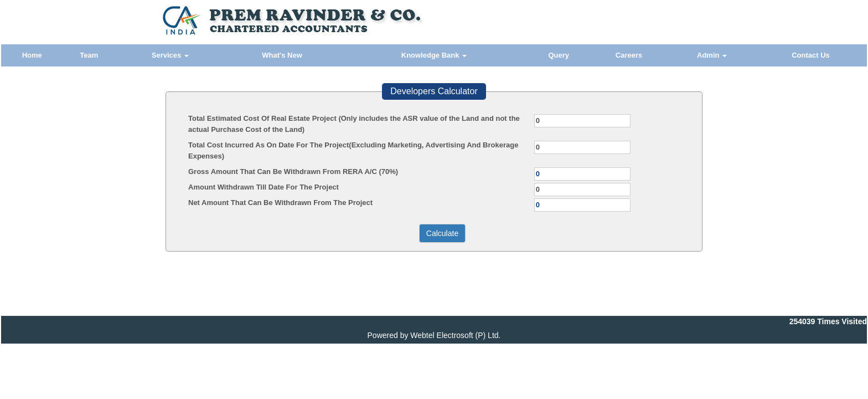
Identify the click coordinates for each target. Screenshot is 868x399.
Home (32, 55)
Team (89, 55)
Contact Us (811, 55)
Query (559, 55)
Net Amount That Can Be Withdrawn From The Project (280, 203)
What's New (282, 55)
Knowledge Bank (434, 55)
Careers (629, 55)
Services (170, 55)
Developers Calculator (434, 91)
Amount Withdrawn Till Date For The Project (263, 187)
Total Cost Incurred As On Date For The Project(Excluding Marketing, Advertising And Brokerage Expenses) (353, 150)
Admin (712, 55)
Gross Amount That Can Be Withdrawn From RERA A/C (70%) (293, 172)
